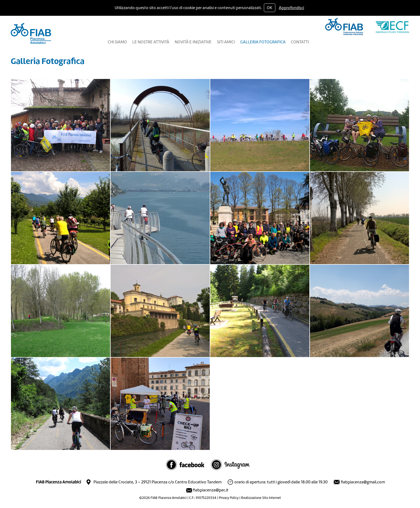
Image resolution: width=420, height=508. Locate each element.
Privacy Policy (229, 498)
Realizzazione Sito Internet (261, 498)
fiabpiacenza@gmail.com (363, 482)
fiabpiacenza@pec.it (211, 490)
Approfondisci (291, 8)
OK (270, 8)
